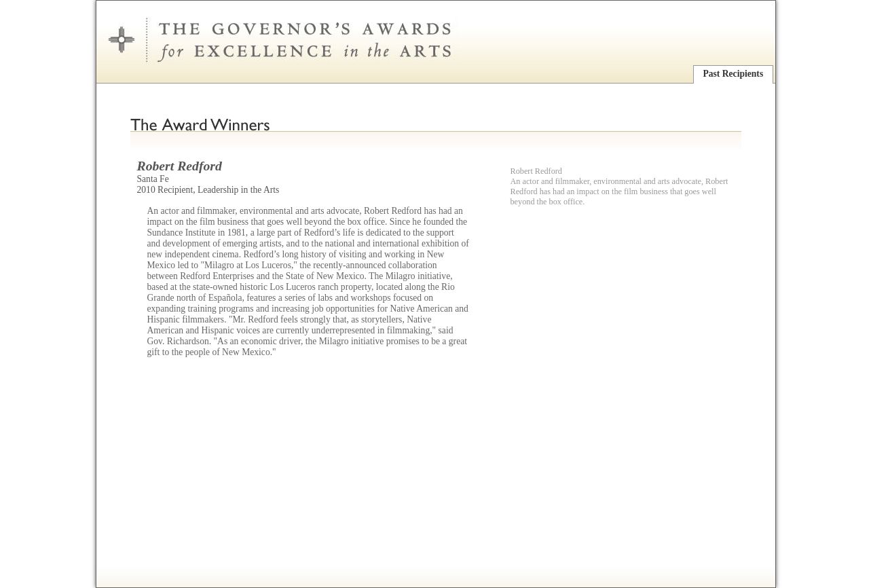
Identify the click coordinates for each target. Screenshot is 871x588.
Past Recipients (733, 74)
